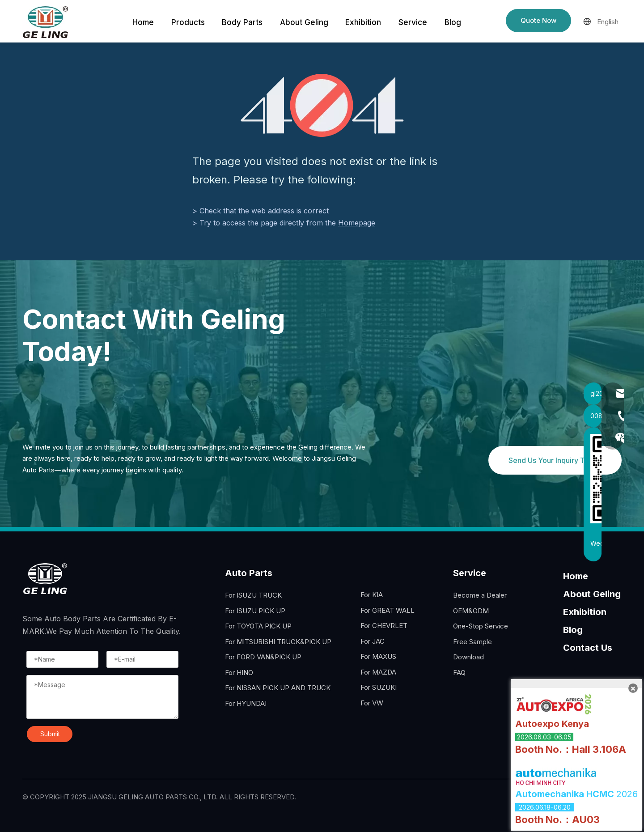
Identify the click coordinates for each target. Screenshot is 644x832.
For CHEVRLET (384, 626)
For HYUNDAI (246, 703)
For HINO (239, 673)
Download (468, 657)
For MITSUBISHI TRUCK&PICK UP (278, 642)
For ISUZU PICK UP (255, 611)
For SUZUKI (379, 687)
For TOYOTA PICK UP (258, 626)
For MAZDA (378, 672)
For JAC (373, 641)
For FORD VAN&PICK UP (263, 657)
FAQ (459, 673)
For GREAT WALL (388, 610)
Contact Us (588, 648)
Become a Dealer (480, 595)
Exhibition (585, 612)
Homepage (357, 223)
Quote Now (538, 20)
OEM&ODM (471, 611)
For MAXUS (378, 656)
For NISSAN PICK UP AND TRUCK (278, 688)
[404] (322, 105)
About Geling (592, 594)
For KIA (372, 595)
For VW (372, 703)
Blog (573, 630)
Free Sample (472, 642)
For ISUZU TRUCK (253, 595)
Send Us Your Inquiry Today (555, 460)
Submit (50, 734)
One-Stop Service (481, 626)
